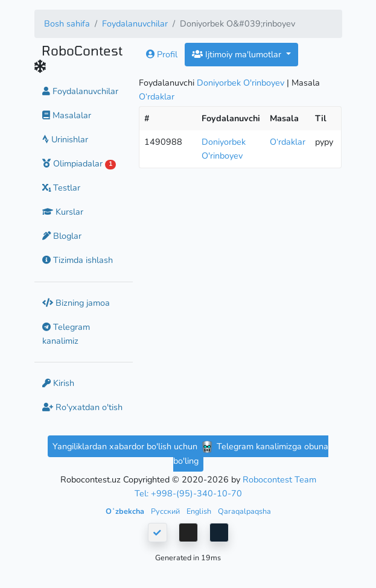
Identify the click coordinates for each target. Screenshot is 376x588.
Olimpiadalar (79, 163)
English (200, 511)
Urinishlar (65, 139)
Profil (162, 54)
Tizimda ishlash (78, 260)
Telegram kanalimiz (66, 334)
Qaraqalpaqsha (244, 511)
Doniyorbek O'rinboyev (241, 83)
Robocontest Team (279, 479)
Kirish (58, 383)
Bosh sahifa (67, 24)
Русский (166, 511)
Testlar (61, 188)
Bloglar (62, 236)
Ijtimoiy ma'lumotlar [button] (238, 54)
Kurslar (63, 212)
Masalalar (67, 115)
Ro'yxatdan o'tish (82, 407)
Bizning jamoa (76, 303)
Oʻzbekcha (126, 511)
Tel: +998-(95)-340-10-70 (188, 493)
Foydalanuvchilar (135, 24)
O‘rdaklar (157, 96)
